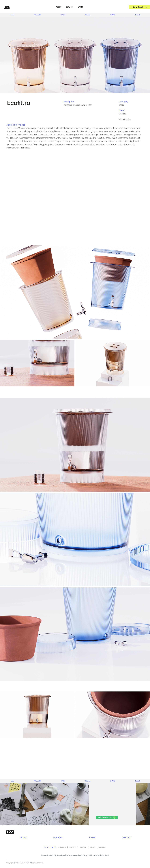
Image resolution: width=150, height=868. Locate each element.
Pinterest (102, 847)
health (137, 15)
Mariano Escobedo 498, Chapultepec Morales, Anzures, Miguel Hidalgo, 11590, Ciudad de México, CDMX (75, 855)
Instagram (62, 847)
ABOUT (59, 7)
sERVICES (70, 7)
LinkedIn (73, 847)
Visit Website (125, 119)
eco (12, 15)
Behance (83, 847)
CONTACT (127, 837)
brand (112, 15)
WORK (81, 7)
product (37, 15)
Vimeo (93, 847)
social (88, 15)
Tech (63, 15)
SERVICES (58, 837)
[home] (5, 7)
